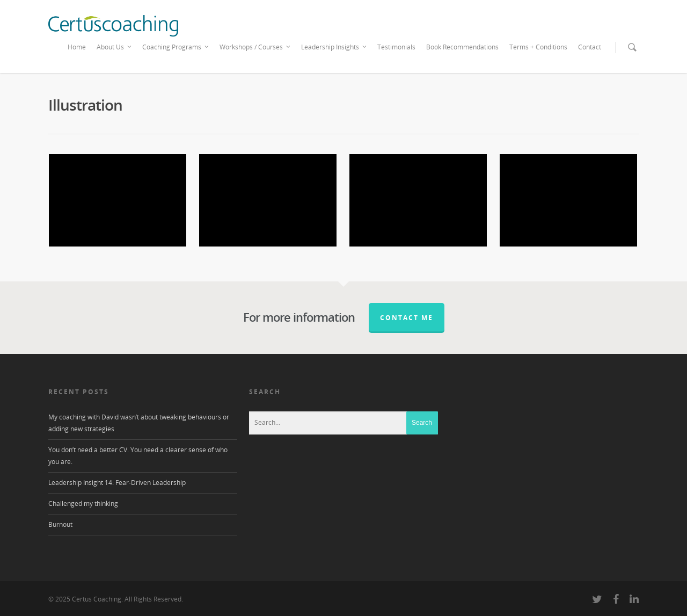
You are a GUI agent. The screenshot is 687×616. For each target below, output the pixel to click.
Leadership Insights (334, 47)
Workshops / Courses (255, 47)
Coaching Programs (176, 47)
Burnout (60, 524)
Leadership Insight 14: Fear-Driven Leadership (117, 483)
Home (77, 47)
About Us (115, 47)
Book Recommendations (462, 47)
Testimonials (396, 47)
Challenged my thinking (83, 503)
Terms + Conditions (538, 47)
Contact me (407, 318)
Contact (590, 47)
